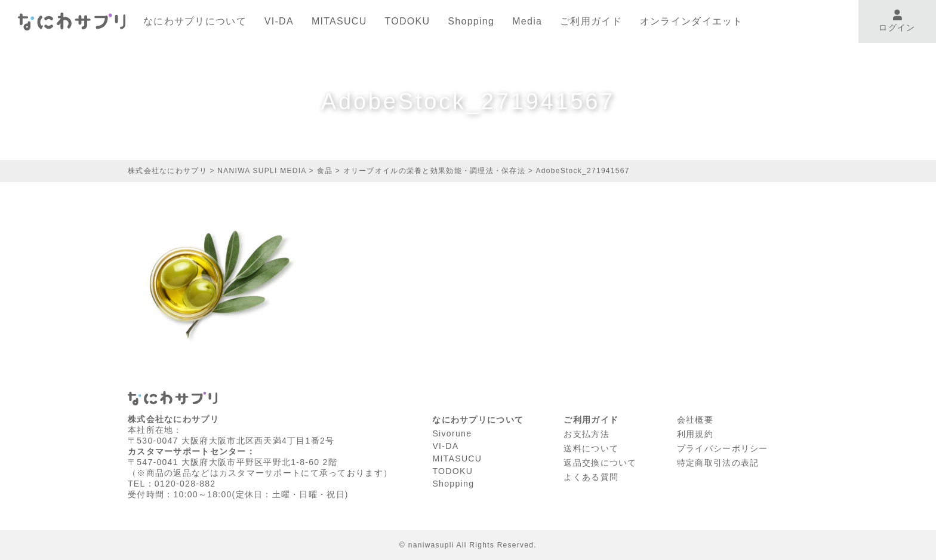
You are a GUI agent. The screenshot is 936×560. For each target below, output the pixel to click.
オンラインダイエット (692, 21)
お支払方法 (586, 433)
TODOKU (408, 21)
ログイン (897, 21)
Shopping (471, 21)
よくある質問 (591, 474)
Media (527, 21)
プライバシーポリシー (723, 447)
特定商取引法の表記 (718, 460)
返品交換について (600, 460)
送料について (591, 447)
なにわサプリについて (195, 21)
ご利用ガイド (591, 21)
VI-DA (279, 21)
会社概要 (695, 419)
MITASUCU (339, 21)
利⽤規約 (695, 433)
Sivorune (452, 433)
